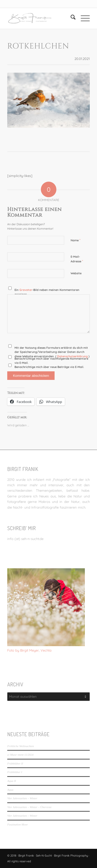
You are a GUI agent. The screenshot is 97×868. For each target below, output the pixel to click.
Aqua (10, 790)
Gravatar (26, 290)
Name (76, 240)
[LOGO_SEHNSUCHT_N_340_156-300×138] (40, 18)
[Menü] (83, 18)
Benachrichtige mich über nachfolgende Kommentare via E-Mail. (51, 361)
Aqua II (12, 781)
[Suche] (70, 18)
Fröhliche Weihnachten (21, 746)
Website (76, 273)
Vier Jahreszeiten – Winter (22, 798)
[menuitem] (70, 18)
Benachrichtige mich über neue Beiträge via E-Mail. (49, 367)
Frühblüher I (15, 772)
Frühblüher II (15, 763)
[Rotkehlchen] (48, 100)
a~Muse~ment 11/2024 (20, 755)
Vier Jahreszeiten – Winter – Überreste (29, 807)
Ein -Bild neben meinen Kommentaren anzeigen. (47, 292)
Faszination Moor (17, 824)
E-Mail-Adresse (77, 259)
